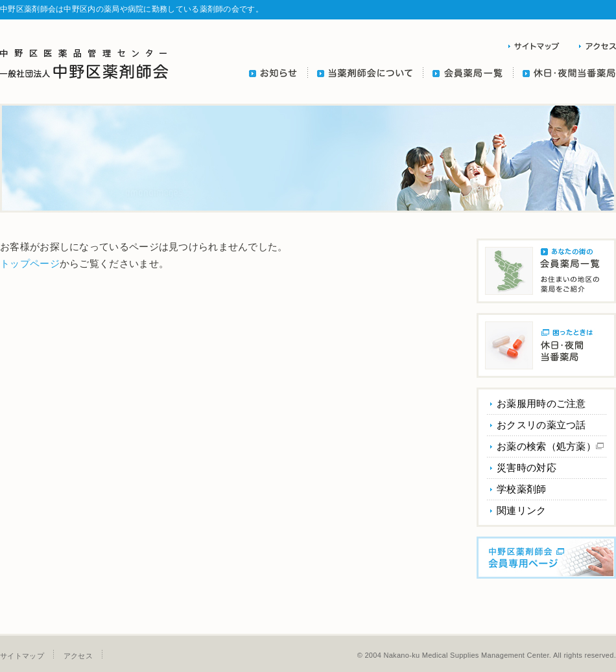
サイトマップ (22, 656)
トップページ (30, 263)
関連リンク (522, 510)
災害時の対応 (527, 468)
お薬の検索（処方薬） (550, 446)
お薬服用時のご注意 (541, 403)
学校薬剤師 (522, 489)
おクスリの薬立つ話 (541, 425)
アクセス (78, 656)
